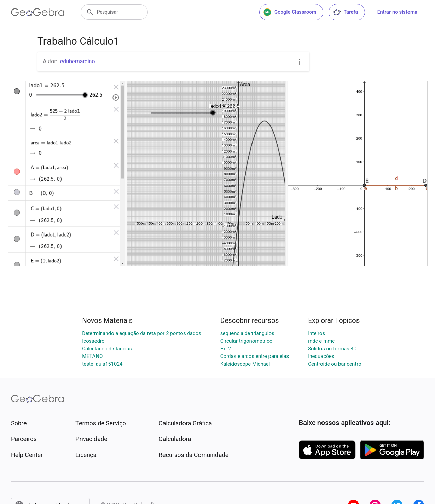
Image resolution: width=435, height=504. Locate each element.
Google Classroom (290, 12)
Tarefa (345, 12)
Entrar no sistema (397, 12)
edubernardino (78, 61)
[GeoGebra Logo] (38, 12)
